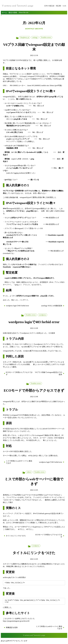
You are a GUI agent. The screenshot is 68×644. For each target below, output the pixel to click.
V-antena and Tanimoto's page (18, 6)
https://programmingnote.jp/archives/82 (16, 622)
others (29, 472)
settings (35, 37)
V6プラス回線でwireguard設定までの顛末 (49, 373)
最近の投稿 (13, 13)
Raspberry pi (25, 37)
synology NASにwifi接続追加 (52, 306)
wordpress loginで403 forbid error (17, 306)
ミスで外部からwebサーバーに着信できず (19, 462)
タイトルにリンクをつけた (16, 536)
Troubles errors (46, 37)
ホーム (4, 13)
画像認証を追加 (12, 629)
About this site (23, 12)
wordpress (42, 315)
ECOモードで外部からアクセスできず (19, 373)
